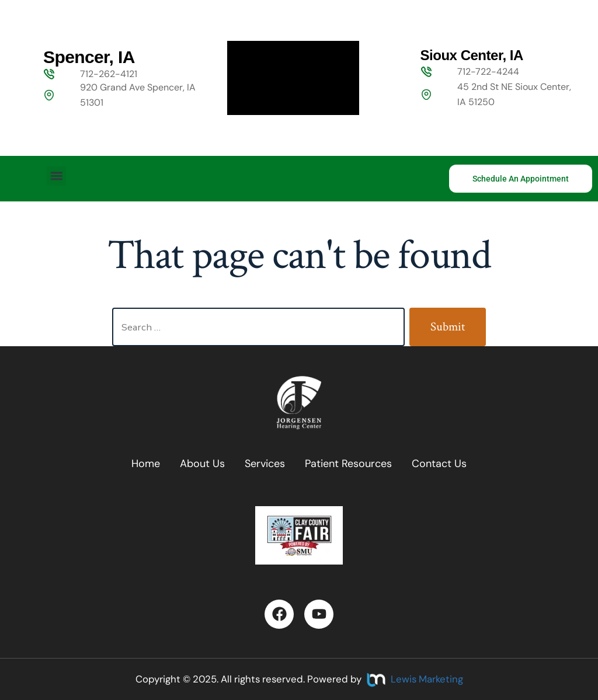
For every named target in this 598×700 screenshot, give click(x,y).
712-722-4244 (488, 72)
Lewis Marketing (427, 679)
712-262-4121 (109, 74)
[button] (56, 176)
